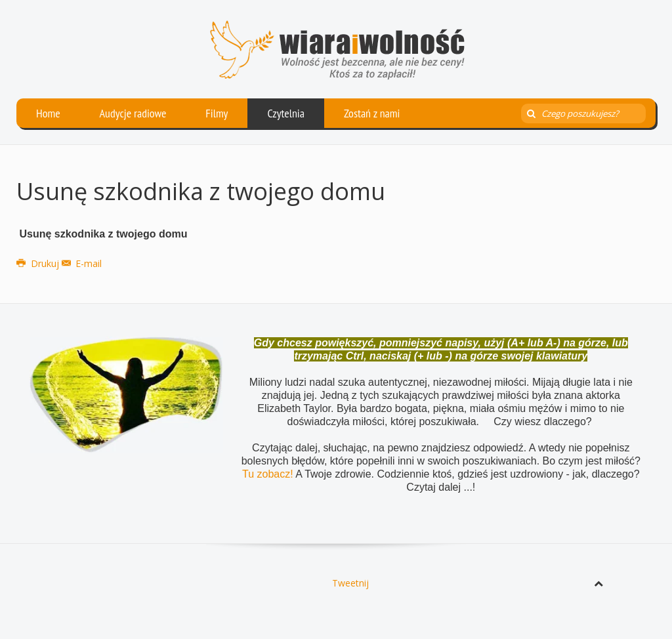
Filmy (217, 113)
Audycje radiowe (133, 113)
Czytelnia (286, 113)
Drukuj (39, 263)
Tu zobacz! (269, 474)
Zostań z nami (372, 113)
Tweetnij (350, 583)
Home (48, 113)
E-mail (82, 263)
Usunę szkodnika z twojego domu (201, 191)
